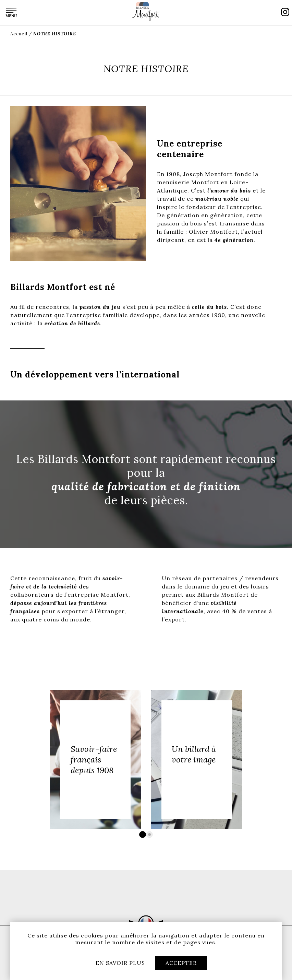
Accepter (181, 963)
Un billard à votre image (194, 754)
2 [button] (149, 835)
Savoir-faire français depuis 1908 (94, 760)
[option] (95, 760)
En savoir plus (120, 963)
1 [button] (143, 835)
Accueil (19, 34)
